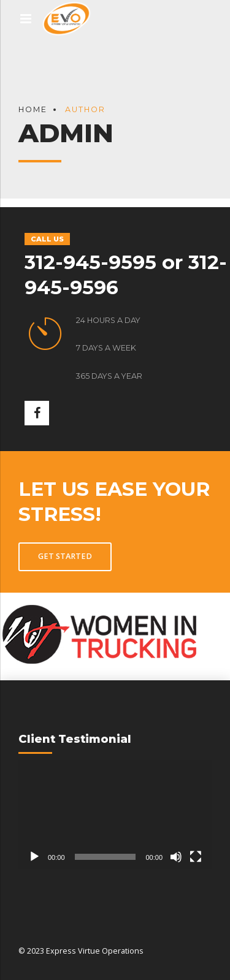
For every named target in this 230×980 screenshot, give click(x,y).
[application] (115, 814)
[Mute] (176, 857)
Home (33, 109)
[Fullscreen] (196, 857)
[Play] (34, 857)
